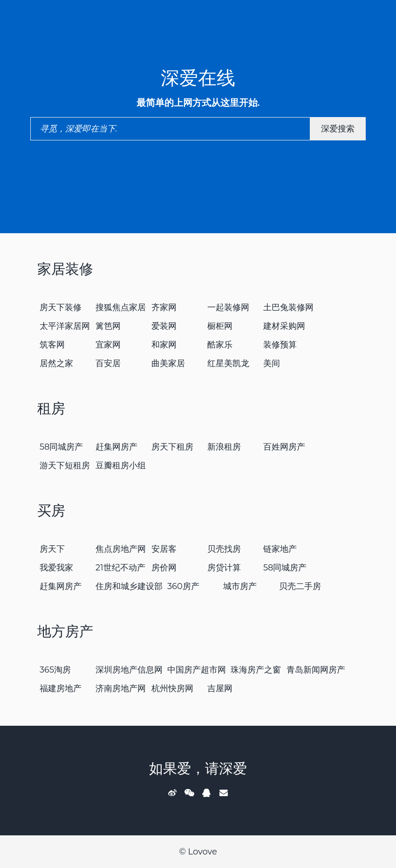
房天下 (52, 549)
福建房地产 (61, 688)
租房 (51, 408)
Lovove (202, 852)
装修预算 (280, 345)
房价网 (164, 568)
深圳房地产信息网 (129, 670)
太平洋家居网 (65, 326)
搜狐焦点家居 (121, 307)
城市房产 (240, 586)
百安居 (108, 363)
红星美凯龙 (228, 363)
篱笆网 (108, 326)
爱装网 (164, 326)
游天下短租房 (65, 465)
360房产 (183, 586)
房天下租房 (172, 447)
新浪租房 (224, 447)
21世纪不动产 (120, 568)
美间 (272, 363)
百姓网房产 (284, 447)
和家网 (164, 345)
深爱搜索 (338, 129)
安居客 (164, 549)
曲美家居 (168, 363)
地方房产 (65, 631)
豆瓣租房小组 (121, 465)
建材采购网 (284, 326)
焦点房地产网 (121, 549)
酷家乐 (220, 345)
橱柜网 (220, 326)
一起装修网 (228, 307)
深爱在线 (198, 78)
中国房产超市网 (197, 670)
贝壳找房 (224, 549)
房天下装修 (61, 307)
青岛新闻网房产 (316, 670)
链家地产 (280, 549)
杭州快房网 (172, 688)
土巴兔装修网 (288, 307)
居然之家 (56, 363)
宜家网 (108, 345)
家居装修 (65, 269)
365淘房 (55, 670)
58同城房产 (61, 447)
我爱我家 (56, 568)
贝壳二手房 (300, 586)
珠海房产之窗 (256, 670)
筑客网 (52, 345)
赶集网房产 (116, 447)
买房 (51, 510)
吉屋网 (220, 688)
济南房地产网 (121, 688)
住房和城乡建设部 (129, 586)
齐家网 (164, 307)
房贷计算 (224, 568)
